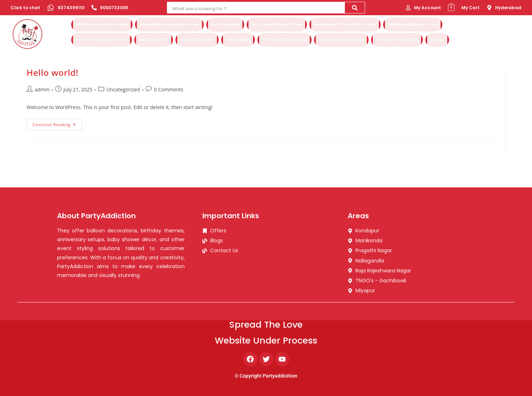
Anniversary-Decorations (169, 25)
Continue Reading (57, 123)
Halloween (238, 39)
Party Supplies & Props (102, 39)
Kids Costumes (197, 39)
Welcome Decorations (277, 25)
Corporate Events (397, 39)
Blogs (437, 39)
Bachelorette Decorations (345, 25)
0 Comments (169, 89)
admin (42, 89)
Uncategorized (123, 89)
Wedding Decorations (413, 25)
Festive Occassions (284, 39)
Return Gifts (154, 39)
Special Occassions (341, 39)
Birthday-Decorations (102, 25)
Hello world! (52, 72)
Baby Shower (225, 25)
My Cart (471, 8)
